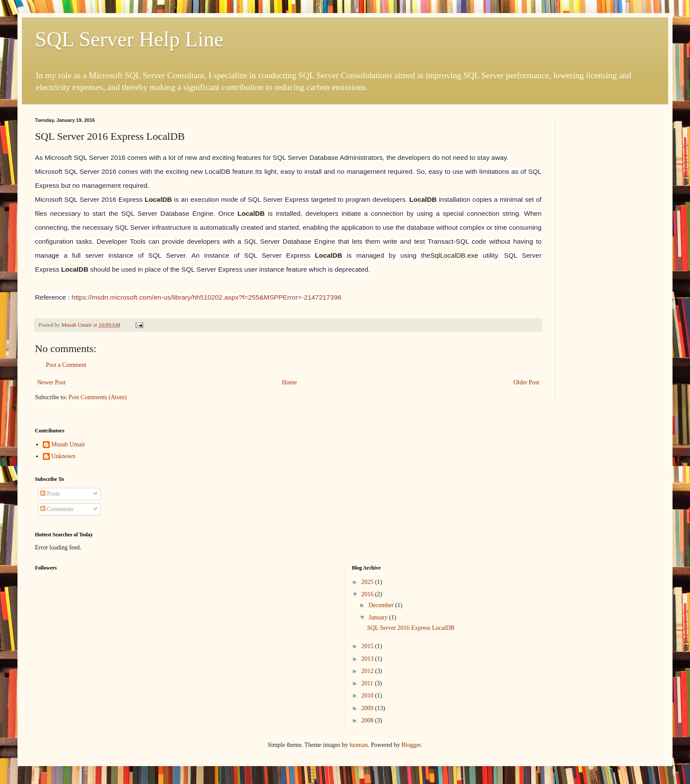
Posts (50, 494)
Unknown (64, 456)
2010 (368, 696)
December (382, 605)
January (379, 617)
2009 (368, 708)
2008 (368, 720)
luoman (359, 745)
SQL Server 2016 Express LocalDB (411, 628)
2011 (368, 683)
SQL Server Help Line (129, 39)
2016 (368, 594)
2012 (368, 671)
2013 (368, 659)
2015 (368, 646)
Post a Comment (66, 365)
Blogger (411, 745)
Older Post (527, 382)
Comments (57, 509)
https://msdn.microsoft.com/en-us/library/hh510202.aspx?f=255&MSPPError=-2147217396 (207, 297)
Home (290, 382)
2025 (368, 582)
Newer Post (51, 382)
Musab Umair (68, 444)
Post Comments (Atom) (98, 397)
